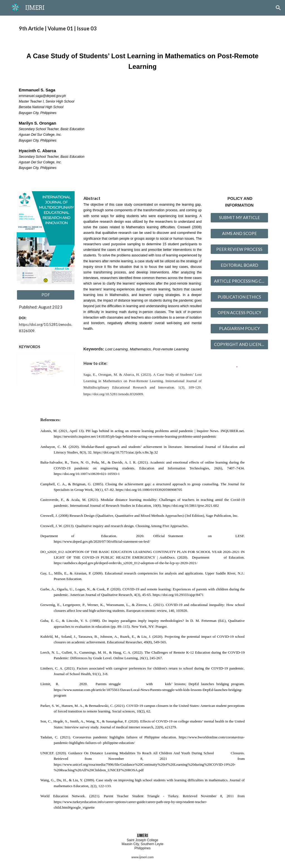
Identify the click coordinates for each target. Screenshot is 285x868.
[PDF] (46, 295)
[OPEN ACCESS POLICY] (239, 313)
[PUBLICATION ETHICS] (239, 297)
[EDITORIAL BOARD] (239, 265)
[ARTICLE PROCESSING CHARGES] (239, 281)
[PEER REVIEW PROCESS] (239, 249)
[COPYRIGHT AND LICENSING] (239, 344)
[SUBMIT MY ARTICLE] (239, 217)
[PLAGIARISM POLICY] (239, 329)
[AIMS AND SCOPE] (239, 233)
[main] (143, 29)
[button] (278, 8)
